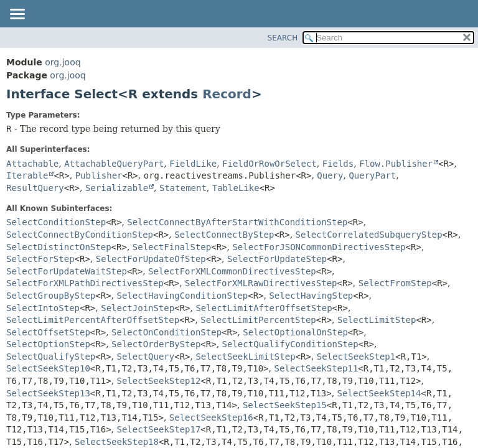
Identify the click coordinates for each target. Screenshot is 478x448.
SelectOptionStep (48, 344)
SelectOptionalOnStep (295, 332)
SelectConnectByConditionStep (80, 235)
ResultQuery (35, 188)
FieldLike (193, 164)
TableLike (236, 188)
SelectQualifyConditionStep (290, 344)
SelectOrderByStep (156, 344)
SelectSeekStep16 (211, 418)
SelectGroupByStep (51, 296)
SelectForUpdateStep (277, 259)
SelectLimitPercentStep (258, 320)
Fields (338, 164)
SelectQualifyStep (51, 357)
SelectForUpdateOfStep (151, 259)
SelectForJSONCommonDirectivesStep (319, 247)
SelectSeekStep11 (316, 368)
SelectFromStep (395, 283)
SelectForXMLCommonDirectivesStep (232, 271)
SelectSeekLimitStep (245, 357)
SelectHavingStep (311, 296)
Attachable (32, 164)
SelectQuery (146, 357)
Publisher (99, 175)
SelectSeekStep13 (48, 393)
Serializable (117, 188)
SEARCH (283, 38)
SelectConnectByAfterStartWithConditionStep (237, 222)
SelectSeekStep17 (159, 429)
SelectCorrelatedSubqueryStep (369, 235)
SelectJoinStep (138, 308)
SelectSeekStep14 (379, 393)
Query (330, 175)
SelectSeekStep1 (356, 357)
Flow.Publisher (396, 164)
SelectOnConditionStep (166, 332)
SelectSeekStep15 (285, 405)
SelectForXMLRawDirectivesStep (261, 283)
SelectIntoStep (43, 308)
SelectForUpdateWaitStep (67, 271)
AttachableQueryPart (114, 164)
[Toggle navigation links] (17, 15)
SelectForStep (40, 259)
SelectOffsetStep (48, 332)
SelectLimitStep (377, 320)
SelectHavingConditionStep (183, 296)
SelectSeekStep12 (159, 381)
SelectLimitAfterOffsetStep (264, 308)
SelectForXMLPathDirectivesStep (85, 283)
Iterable (27, 175)
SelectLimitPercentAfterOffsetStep (93, 320)
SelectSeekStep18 (117, 442)
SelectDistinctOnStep (59, 247)
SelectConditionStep (56, 222)
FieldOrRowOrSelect (269, 164)
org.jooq (63, 62)
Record (227, 94)
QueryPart (372, 175)
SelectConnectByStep (224, 235)
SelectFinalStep (172, 247)
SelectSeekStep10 (48, 368)
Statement (183, 188)
